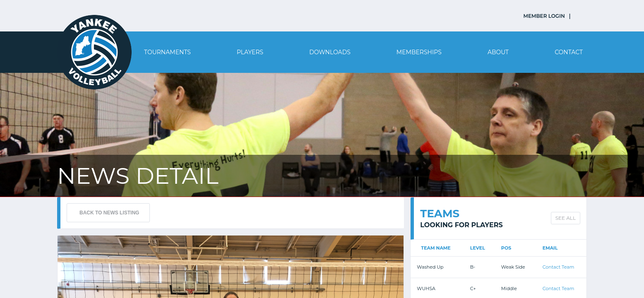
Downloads (330, 52)
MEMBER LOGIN (544, 16)
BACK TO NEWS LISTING (109, 213)
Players (250, 52)
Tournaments (167, 52)
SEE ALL (566, 218)
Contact (569, 52)
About (498, 52)
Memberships (419, 52)
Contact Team (559, 267)
